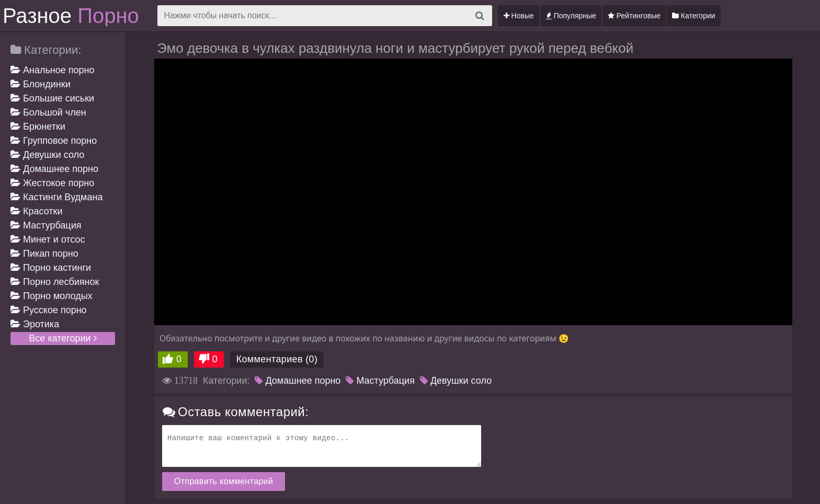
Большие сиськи (52, 98)
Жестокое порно (52, 183)
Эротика (35, 324)
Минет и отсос (48, 239)
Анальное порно (53, 70)
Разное (71, 16)
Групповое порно (54, 141)
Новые (519, 16)
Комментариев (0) (277, 359)
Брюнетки (38, 127)
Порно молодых (52, 296)
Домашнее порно (54, 169)
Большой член (48, 112)
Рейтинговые (634, 16)
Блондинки (41, 84)
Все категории (62, 338)
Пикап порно (44, 254)
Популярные (571, 16)
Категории (694, 16)
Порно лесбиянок (55, 282)
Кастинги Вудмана (56, 197)
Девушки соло (47, 155)
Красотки (37, 211)
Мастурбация (46, 225)
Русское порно (49, 310)
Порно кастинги (51, 268)
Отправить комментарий (224, 481)
